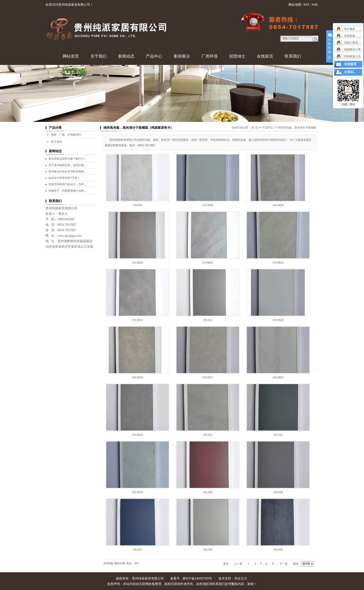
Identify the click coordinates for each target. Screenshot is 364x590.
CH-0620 (278, 320)
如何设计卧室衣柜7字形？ (64, 178)
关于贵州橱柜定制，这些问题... (67, 165)
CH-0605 (278, 205)
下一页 (283, 564)
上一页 (238, 564)
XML (315, 5)
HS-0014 (138, 435)
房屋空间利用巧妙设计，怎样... (67, 184)
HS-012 (278, 435)
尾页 (296, 564)
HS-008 (278, 492)
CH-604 (138, 205)
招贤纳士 (237, 56)
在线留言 (265, 56)
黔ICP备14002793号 (197, 578)
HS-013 (208, 435)
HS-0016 (278, 377)
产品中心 (154, 56)
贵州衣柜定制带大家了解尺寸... (67, 159)
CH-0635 (137, 263)
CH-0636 (208, 205)
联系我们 (293, 56)
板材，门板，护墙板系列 (66, 135)
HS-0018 (138, 377)
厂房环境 (210, 56)
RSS (306, 5)
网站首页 (71, 56)
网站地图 (295, 5)
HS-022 (208, 320)
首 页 (254, 128)
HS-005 (278, 550)
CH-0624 (208, 263)
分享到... (350, 72)
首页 (226, 564)
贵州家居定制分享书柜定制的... (67, 172)
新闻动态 (126, 56)
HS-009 (208, 492)
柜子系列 (57, 142)
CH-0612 (137, 320)
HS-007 (138, 550)
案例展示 (182, 56)
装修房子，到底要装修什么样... (67, 191)
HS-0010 (138, 492)
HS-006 (208, 550)
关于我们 (99, 56)
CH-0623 (278, 263)
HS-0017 (208, 377)
